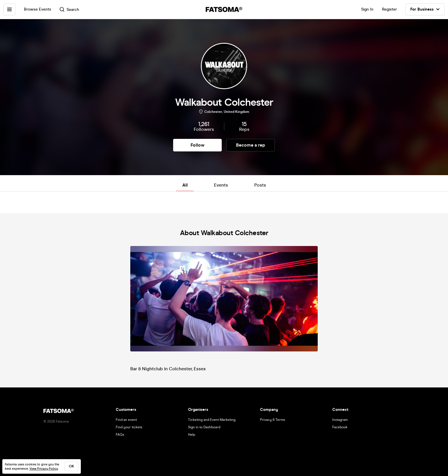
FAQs (120, 435)
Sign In (367, 9)
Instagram (340, 420)
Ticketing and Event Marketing (212, 420)
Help (192, 435)
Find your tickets (129, 427)
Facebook (340, 427)
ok (71, 466)
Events (221, 185)
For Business (425, 9)
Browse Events (38, 9)
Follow (197, 145)
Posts (260, 185)
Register (389, 9)
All (185, 185)
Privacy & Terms (273, 420)
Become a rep (251, 145)
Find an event (126, 420)
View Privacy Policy (44, 469)
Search (69, 10)
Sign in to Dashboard (204, 427)
